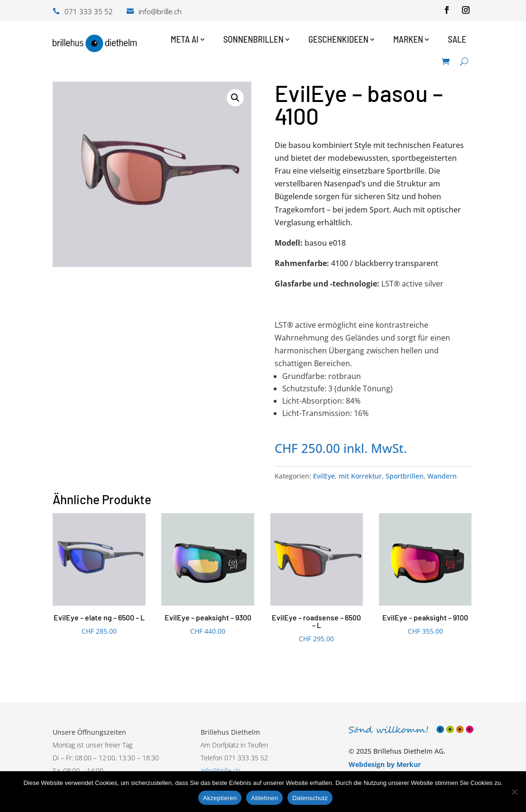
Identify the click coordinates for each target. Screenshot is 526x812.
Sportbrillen (405, 476)
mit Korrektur (360, 476)
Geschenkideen (338, 39)
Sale (457, 39)
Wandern (442, 476)
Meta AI (185, 39)
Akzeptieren (220, 798)
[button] (235, 98)
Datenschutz (310, 798)
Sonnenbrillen (254, 39)
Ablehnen (264, 798)
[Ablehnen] (514, 792)
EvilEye (324, 476)
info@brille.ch (220, 770)
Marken (408, 39)
